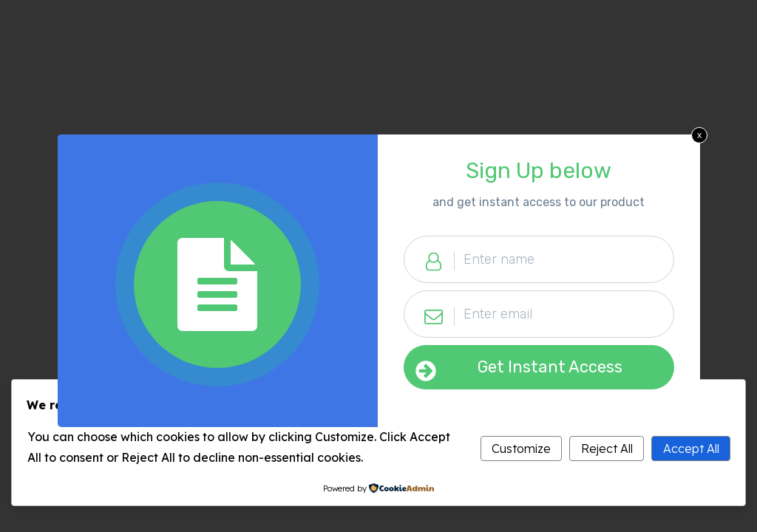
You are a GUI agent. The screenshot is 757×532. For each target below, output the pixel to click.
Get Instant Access (550, 367)
